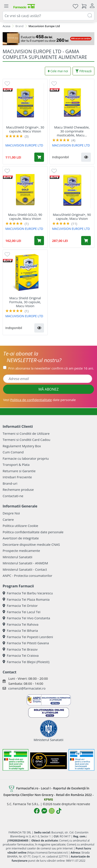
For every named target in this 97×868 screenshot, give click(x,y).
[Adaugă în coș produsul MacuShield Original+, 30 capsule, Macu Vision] (39, 157)
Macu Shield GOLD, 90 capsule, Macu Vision (25, 217)
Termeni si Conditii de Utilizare (26, 433)
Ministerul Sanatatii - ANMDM (25, 563)
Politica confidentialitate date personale (33, 532)
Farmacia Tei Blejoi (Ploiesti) (26, 662)
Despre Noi (11, 513)
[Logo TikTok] (59, 811)
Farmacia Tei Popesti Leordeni (28, 637)
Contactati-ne (13, 496)
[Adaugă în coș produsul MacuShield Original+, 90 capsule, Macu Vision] (86, 241)
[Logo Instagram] (52, 811)
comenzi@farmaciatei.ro (27, 688)
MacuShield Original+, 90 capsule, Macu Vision (72, 217)
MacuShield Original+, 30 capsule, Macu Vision (25, 129)
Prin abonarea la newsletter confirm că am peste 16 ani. (51, 368)
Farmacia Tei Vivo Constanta (26, 618)
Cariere (8, 519)
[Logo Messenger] (44, 811)
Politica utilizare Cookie (20, 526)
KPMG (48, 799)
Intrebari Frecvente (17, 477)
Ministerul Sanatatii (17, 557)
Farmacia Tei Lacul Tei (22, 612)
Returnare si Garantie (19, 471)
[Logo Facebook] (37, 811)
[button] (86, 157)
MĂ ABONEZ (49, 389)
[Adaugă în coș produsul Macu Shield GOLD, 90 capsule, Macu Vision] (39, 241)
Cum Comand (13, 452)
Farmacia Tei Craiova (21, 655)
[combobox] (48, 16)
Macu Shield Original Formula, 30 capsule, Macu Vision (25, 302)
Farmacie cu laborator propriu (26, 458)
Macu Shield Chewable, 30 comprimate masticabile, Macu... (72, 131)
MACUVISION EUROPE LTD (24, 145)
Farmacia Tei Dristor (20, 606)
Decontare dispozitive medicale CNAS (31, 544)
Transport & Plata (16, 465)
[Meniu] (6, 6)
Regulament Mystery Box (22, 446)
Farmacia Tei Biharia (20, 630)
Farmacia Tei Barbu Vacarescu (28, 593)
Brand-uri (10, 483)
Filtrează (83, 71)
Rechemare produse (18, 489)
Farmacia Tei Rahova (21, 624)
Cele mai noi (58, 71)
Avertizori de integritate (21, 538)
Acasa (6, 26)
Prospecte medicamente (21, 551)
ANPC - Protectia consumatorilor (27, 576)
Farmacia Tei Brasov (20, 649)
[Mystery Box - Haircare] (48, 39)
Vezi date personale (39, 400)
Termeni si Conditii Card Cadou (26, 440)
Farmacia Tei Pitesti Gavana (26, 643)
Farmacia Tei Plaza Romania (26, 599)
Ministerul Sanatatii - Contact (25, 569)
